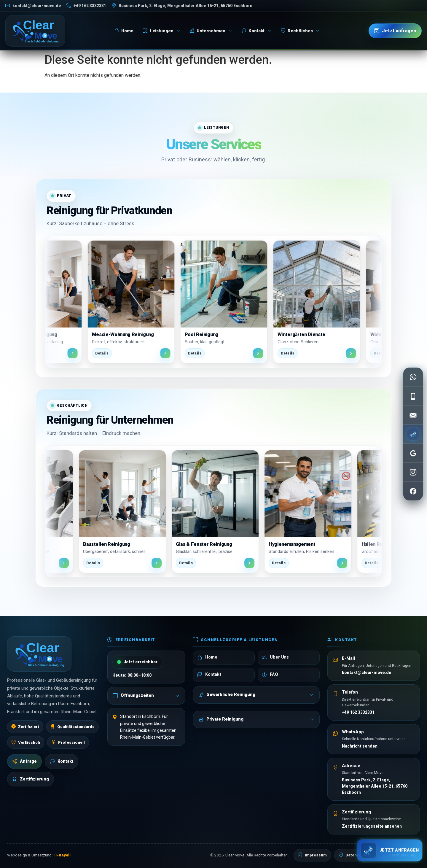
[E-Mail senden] (413, 415)
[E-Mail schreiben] (33, 6)
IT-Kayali (62, 855)
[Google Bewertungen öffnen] (413, 453)
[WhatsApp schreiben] (413, 377)
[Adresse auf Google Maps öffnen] (182, 6)
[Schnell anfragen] (390, 849)
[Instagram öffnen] (413, 472)
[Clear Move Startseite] (35, 31)
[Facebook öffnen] (413, 491)
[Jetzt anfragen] (395, 31)
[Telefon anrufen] (86, 6)
